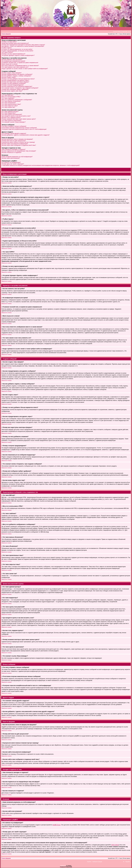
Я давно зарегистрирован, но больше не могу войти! (17, 51)
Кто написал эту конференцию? (11, 162)
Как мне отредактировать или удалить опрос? (15, 80)
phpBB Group (57, 825)
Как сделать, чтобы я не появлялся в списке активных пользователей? (23, 46)
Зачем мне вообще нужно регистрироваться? (15, 43)
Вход (68, 29)
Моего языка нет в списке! (10, 64)
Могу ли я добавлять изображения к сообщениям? (17, 100)
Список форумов (6, 34)
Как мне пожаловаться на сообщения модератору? (17, 86)
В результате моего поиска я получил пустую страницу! (18, 142)
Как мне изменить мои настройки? (12, 60)
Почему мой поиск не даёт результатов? (14, 141)
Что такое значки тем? (8, 107)
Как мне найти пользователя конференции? (15, 144)
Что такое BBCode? (8, 95)
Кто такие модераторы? (9, 113)
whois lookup (115, 845)
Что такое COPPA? (7, 52)
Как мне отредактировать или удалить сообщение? (17, 74)
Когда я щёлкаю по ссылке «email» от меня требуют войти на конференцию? (25, 69)
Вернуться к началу (7, 183)
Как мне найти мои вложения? (11, 158)
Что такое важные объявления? (11, 101)
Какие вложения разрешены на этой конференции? (17, 157)
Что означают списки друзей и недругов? (14, 133)
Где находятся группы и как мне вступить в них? (16, 116)
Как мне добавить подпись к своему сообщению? (16, 76)
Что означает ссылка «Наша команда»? (14, 122)
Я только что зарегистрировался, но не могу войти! (17, 49)
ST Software (69, 866)
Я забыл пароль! (7, 48)
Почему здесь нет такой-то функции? (13, 164)
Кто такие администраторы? (10, 111)
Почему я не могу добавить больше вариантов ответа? (18, 79)
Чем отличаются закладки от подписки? (14, 149)
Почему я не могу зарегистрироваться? (13, 54)
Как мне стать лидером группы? (11, 118)
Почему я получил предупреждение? (13, 85)
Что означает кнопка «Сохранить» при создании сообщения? (20, 88)
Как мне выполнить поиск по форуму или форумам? (17, 139)
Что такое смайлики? (8, 98)
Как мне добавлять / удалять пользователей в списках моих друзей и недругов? (26, 135)
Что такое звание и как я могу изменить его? (15, 67)
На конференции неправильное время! (13, 61)
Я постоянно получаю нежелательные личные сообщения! (19, 128)
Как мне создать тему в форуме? (12, 73)
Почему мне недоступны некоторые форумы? (15, 82)
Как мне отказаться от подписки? (12, 152)
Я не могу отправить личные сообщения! (14, 126)
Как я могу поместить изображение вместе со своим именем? (20, 66)
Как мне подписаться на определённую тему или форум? (19, 151)
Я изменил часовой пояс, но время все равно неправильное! (20, 63)
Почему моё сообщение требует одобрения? (15, 89)
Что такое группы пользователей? (12, 114)
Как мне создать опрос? (9, 77)
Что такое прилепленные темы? (11, 104)
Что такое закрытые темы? (10, 106)
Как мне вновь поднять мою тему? (12, 91)
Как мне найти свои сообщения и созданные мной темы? (19, 145)
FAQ (64, 29)
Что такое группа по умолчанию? (12, 121)
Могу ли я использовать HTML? (11, 97)
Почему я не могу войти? (9, 42)
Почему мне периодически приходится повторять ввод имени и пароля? (23, 45)
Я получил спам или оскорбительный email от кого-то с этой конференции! (24, 129)
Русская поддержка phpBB (66, 867)
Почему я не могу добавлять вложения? (14, 83)
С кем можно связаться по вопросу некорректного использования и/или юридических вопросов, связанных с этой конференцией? (41, 165)
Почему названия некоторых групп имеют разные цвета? (19, 119)
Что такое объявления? (9, 103)
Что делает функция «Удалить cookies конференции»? (18, 55)
